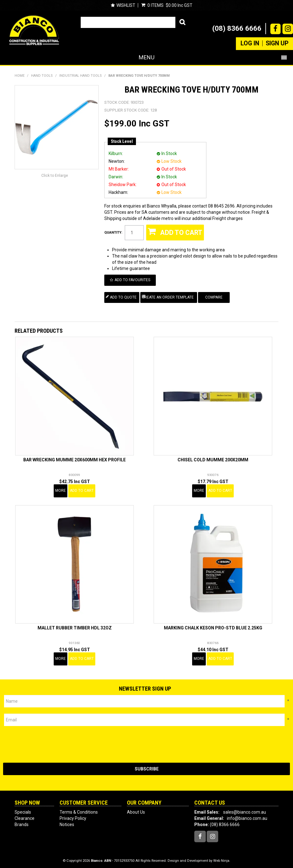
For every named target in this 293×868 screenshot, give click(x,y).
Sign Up (277, 43)
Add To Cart (82, 488)
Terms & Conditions (79, 810)
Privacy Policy (73, 816)
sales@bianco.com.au (245, 810)
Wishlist (126, 5)
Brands (22, 822)
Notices (67, 822)
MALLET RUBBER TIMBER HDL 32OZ (75, 626)
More (61, 488)
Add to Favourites (135, 279)
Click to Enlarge (55, 176)
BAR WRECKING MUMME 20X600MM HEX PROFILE (74, 458)
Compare (218, 295)
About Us (136, 810)
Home (20, 76)
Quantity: (113, 233)
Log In (250, 43)
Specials (23, 810)
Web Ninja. (222, 859)
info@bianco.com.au (247, 816)
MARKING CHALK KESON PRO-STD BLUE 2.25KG (213, 626)
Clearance (25, 816)
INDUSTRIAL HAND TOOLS (81, 76)
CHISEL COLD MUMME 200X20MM (213, 458)
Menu (147, 57)
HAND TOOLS (42, 76)
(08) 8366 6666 (237, 28)
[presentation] (50, 742)
